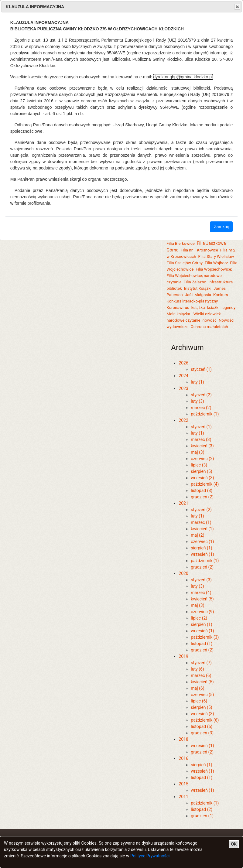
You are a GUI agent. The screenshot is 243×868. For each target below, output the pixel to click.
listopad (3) (202, 490)
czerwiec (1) (202, 542)
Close (237, 7)
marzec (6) (201, 675)
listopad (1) (202, 644)
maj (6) (197, 688)
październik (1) (205, 414)
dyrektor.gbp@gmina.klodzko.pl (183, 77)
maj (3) (197, 452)
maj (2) (197, 535)
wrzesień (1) (202, 554)
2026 (183, 363)
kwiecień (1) (202, 529)
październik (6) (205, 720)
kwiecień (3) (202, 446)
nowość (210, 320)
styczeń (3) (201, 580)
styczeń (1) (201, 369)
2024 (183, 376)
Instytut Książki (198, 288)
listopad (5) (202, 726)
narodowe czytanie (183, 320)
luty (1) (197, 382)
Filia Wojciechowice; (214, 269)
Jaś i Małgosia (198, 295)
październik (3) (205, 637)
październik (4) (205, 484)
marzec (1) (201, 522)
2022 (183, 420)
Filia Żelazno (195, 282)
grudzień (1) (202, 816)
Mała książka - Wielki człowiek (194, 314)
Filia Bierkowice (180, 243)
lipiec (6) (199, 701)
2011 (183, 797)
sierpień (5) (201, 471)
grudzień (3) (202, 733)
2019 (183, 656)
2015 (183, 784)
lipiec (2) (199, 618)
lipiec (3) (199, 465)
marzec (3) (201, 439)
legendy (228, 308)
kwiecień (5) (202, 599)
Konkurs (221, 295)
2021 (183, 503)
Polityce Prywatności (150, 856)
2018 (183, 739)
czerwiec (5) (202, 695)
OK (234, 844)
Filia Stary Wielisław (216, 256)
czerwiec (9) (202, 612)
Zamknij (221, 227)
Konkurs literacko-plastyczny (192, 301)
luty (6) (197, 669)
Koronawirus (178, 308)
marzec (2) (201, 408)
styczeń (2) (201, 395)
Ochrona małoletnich (209, 327)
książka (198, 308)
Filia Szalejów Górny (185, 263)
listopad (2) (202, 809)
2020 (183, 573)
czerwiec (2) (202, 459)
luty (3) (197, 401)
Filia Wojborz (216, 263)
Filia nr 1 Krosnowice (199, 250)
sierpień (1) (201, 548)
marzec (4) (201, 593)
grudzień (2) (202, 497)
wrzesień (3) (202, 478)
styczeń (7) (201, 663)
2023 (183, 388)
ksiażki (213, 308)
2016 (183, 758)
